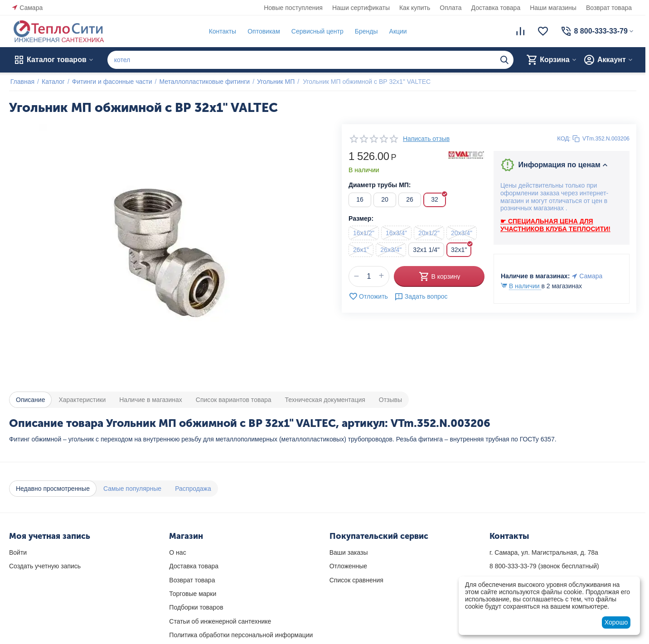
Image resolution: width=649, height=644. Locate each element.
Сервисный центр (316, 31)
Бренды (365, 31)
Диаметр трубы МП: (380, 185)
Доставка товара (496, 8)
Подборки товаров (196, 607)
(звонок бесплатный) (544, 566)
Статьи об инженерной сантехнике (220, 621)
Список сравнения (356, 580)
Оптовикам (262, 31)
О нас (177, 552)
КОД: (564, 138)
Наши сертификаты (361, 8)
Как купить (415, 8)
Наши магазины (553, 8)
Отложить (368, 296)
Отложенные (348, 566)
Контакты (221, 31)
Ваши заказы (349, 552)
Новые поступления (293, 8)
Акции (397, 31)
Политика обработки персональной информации (241, 635)
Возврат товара (609, 8)
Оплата (450, 8)
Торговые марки (193, 594)
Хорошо (616, 622)
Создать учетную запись (45, 566)
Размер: (361, 218)
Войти (18, 552)
